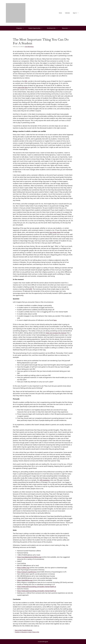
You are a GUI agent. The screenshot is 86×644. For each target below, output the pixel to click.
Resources (67, 28)
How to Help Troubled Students (23, 630)
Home (60, 13)
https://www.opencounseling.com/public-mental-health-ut (37, 587)
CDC (26, 81)
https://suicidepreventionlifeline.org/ (29, 557)
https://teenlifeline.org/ (25, 580)
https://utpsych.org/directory (27, 572)
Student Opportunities (37, 28)
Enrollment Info (53, 28)
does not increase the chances (56, 333)
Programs (21, 28)
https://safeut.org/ (23, 568)
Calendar (67, 13)
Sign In (77, 13)
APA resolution (45, 480)
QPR (30, 289)
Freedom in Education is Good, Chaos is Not (27, 632)
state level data (22, 87)
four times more (55, 232)
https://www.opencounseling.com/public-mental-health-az (37, 591)
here (55, 320)
